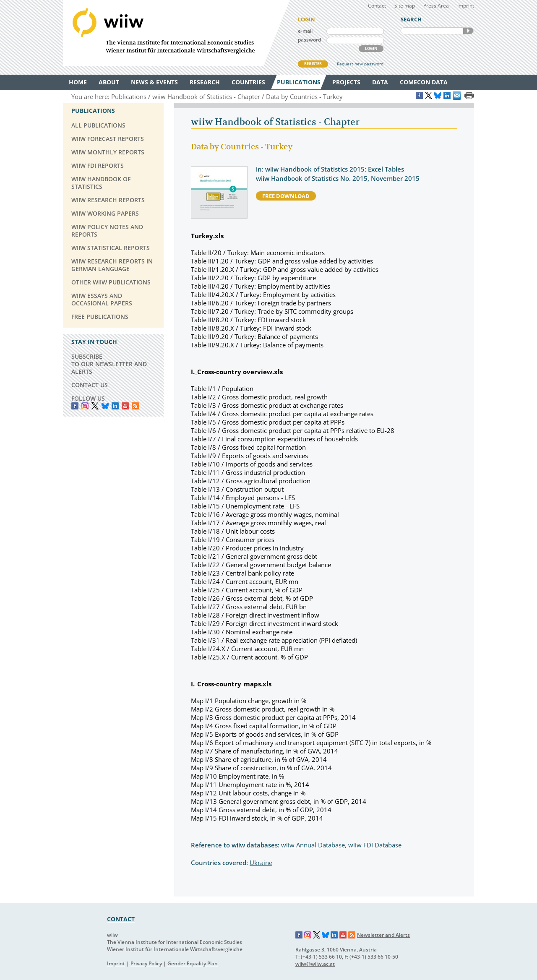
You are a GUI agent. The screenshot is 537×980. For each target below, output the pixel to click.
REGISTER (313, 64)
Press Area (436, 6)
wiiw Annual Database (313, 845)
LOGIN (371, 48)
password (309, 40)
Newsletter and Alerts (383, 935)
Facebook (75, 406)
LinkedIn (115, 406)
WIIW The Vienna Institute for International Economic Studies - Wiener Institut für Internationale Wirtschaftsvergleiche (176, 33)
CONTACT (121, 919)
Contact (377, 6)
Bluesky (105, 406)
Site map (405, 6)
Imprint (466, 6)
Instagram (308, 935)
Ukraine (261, 863)
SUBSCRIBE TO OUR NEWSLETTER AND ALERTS (109, 364)
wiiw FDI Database (375, 845)
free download (286, 196)
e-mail (305, 31)
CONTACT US (90, 385)
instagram (85, 406)
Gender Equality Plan (193, 963)
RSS (135, 406)
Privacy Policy (146, 963)
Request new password (360, 64)
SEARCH (468, 31)
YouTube (125, 406)
